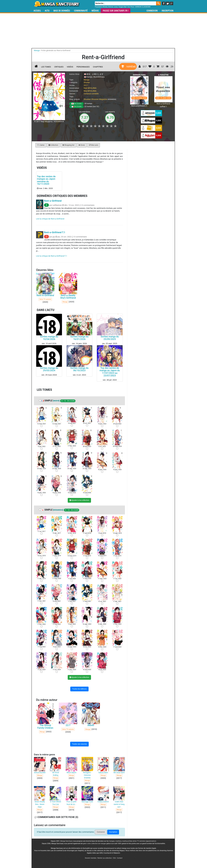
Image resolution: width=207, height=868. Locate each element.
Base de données (62, 11)
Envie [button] (82, 145)
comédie (95, 94)
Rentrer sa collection (105, 858)
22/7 (68, 725)
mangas (112, 841)
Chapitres (98, 67)
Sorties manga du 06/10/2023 (79, 369)
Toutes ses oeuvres (79, 744)
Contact (120, 858)
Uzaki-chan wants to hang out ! (119, 804)
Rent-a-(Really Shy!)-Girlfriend (68, 297)
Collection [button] (53, 145)
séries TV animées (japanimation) (144, 841)
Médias (95, 11)
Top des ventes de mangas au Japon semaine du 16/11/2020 (46, 180)
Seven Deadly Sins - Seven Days (40, 804)
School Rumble (40, 773)
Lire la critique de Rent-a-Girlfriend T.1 (52, 256)
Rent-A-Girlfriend (45, 295)
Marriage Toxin (87, 802)
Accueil (37, 11)
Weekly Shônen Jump (110, 7)
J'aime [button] (41, 145)
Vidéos (70, 67)
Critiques (59, 67)
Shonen (87, 82)
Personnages (83, 67)
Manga (57, 4)
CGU (114, 858)
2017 (86, 85)
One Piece (131, 7)
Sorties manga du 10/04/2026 (49, 338)
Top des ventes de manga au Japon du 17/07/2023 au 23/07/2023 (110, 372)
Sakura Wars (103, 773)
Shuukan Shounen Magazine (95, 99)
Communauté (81, 11)
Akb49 (91, 725)
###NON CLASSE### (143, 7)
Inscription (167, 11)
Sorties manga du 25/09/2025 (110, 338)
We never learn (119, 773)
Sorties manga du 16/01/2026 (79, 338)
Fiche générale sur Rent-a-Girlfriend (56, 50)
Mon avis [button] (94, 145)
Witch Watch (72, 773)
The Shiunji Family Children (45, 727)
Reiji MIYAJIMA (90, 88)
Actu (47, 11)
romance (87, 94)
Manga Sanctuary (67, 841)
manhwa (118, 841)
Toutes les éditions (79, 689)
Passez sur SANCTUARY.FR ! (116, 11)
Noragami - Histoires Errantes (87, 775)
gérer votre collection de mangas (95, 844)
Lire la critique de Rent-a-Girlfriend (50, 219)
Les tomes (46, 67)
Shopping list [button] (68, 145)
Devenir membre (91, 858)
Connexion (152, 11)
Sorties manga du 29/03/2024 (49, 369)
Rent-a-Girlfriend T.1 (55, 232)
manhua (125, 841)
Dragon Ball (122, 7)
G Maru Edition (103, 802)
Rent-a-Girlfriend (53, 201)
